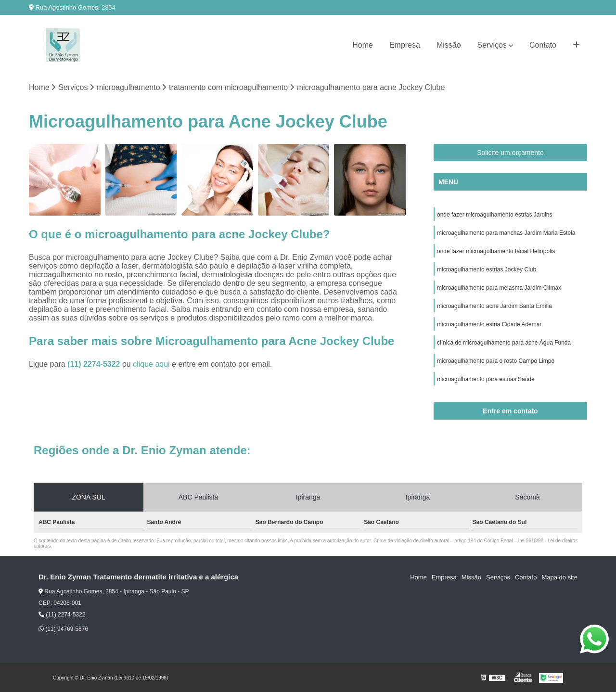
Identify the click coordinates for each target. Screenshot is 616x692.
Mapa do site (559, 577)
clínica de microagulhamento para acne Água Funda (504, 343)
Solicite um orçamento (510, 153)
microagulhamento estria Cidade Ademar (489, 324)
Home (363, 45)
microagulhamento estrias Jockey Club (487, 269)
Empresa (405, 45)
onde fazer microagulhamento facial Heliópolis (496, 251)
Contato (543, 45)
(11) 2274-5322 (95, 364)
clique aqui (151, 364)
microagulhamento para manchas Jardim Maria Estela (506, 233)
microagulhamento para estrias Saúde (486, 379)
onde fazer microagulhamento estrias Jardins (494, 215)
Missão (449, 45)
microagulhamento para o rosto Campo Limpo (496, 361)
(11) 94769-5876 (63, 629)
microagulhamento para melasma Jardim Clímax (499, 288)
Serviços (492, 45)
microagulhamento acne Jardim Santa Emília (494, 306)
